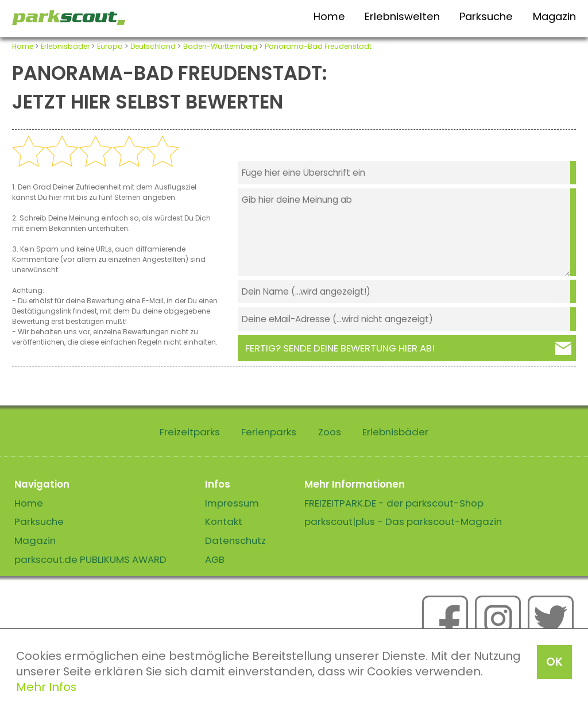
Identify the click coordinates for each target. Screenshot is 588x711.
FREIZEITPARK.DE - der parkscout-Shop (394, 503)
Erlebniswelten (402, 16)
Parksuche (486, 16)
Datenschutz (235, 540)
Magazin (554, 16)
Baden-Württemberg (220, 46)
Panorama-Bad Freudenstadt (318, 46)
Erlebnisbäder (65, 46)
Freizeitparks (190, 432)
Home (329, 16)
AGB (215, 559)
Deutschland (153, 46)
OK (554, 662)
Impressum (232, 503)
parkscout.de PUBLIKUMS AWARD (90, 559)
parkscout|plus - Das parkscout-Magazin (403, 521)
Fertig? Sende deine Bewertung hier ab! (340, 348)
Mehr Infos (46, 687)
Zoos (330, 432)
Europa (110, 46)
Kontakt (224, 521)
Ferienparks (269, 432)
